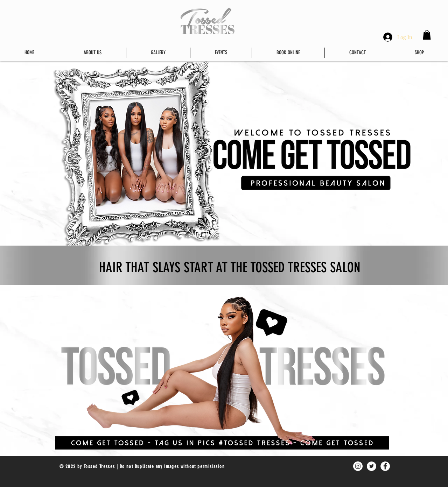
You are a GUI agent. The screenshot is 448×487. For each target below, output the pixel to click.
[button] (427, 35)
